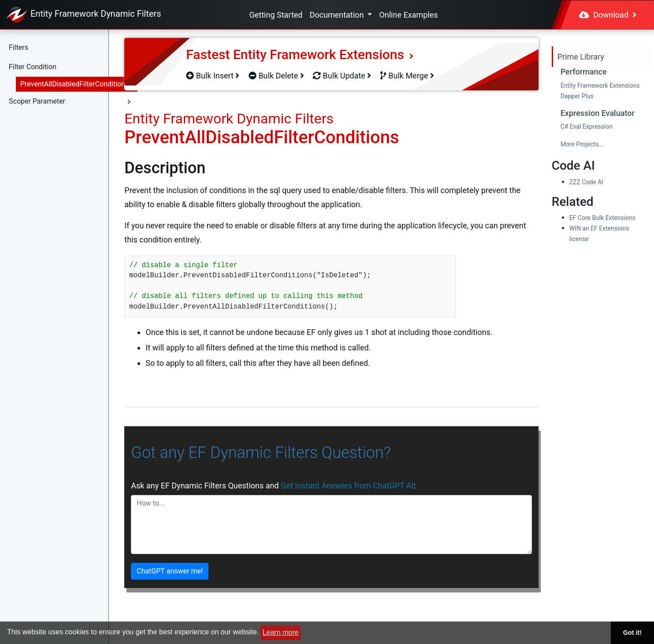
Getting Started (276, 15)
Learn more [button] (281, 632)
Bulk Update (342, 76)
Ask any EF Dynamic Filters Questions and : (273, 486)
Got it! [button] (632, 633)
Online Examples (408, 15)
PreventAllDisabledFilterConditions (74, 84)
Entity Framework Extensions (600, 86)
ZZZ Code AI (586, 182)
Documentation (337, 15)
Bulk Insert (213, 76)
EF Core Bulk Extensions (602, 218)
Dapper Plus (577, 96)
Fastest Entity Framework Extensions (300, 54)
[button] (73, 48)
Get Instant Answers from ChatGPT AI (347, 486)
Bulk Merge (407, 76)
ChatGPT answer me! (170, 571)
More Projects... (582, 144)
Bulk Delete (276, 76)
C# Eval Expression (587, 127)
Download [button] (608, 15)
